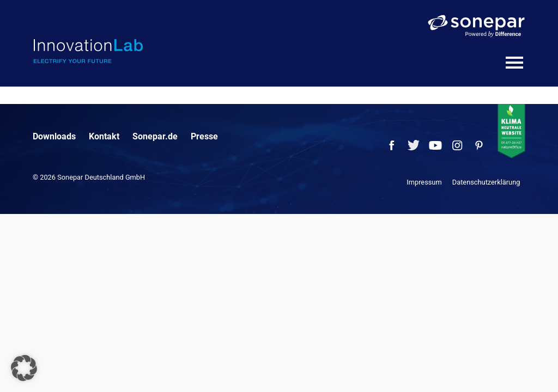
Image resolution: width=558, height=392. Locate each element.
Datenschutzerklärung (486, 182)
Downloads (54, 136)
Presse (204, 136)
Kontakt (104, 136)
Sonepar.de (155, 136)
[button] (24, 368)
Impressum (424, 182)
